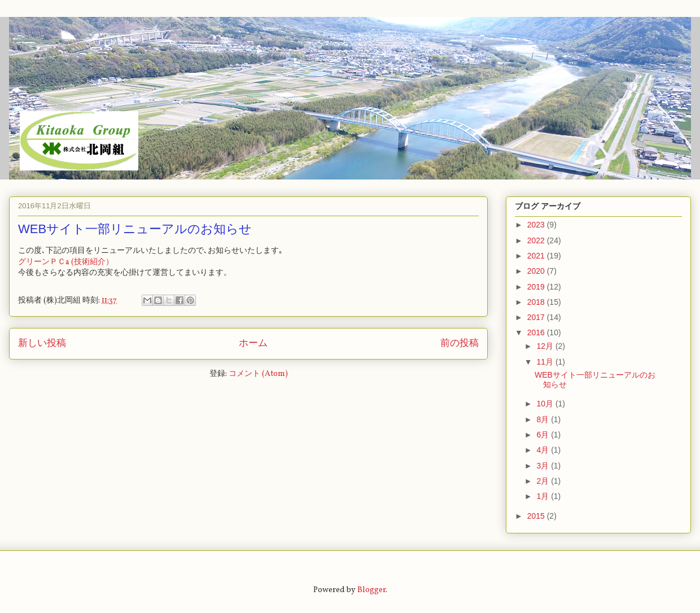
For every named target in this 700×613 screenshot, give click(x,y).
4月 (544, 450)
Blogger (371, 590)
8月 (544, 419)
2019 (537, 287)
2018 (537, 302)
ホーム (253, 343)
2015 (537, 516)
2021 (537, 256)
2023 (537, 225)
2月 (544, 481)
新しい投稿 (42, 343)
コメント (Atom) (258, 374)
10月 (546, 404)
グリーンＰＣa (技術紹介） (66, 262)
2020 (537, 271)
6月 (544, 435)
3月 (544, 466)
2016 (537, 332)
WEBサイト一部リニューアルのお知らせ (135, 229)
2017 (537, 317)
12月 (546, 346)
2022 (537, 240)
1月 (544, 496)
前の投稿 (460, 343)
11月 (546, 362)
